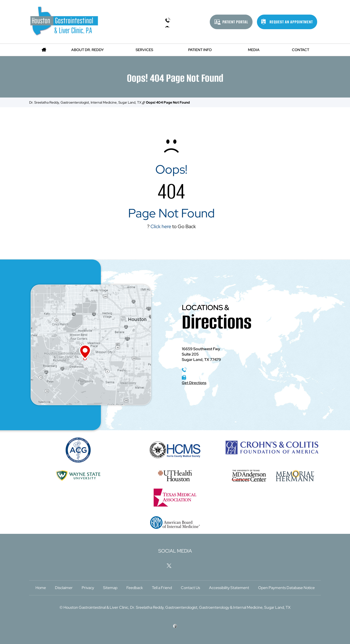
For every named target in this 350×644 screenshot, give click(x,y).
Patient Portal (235, 22)
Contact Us (190, 588)
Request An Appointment (291, 22)
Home (41, 588)
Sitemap (110, 588)
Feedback (135, 588)
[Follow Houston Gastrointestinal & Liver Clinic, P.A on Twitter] (169, 566)
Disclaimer (64, 588)
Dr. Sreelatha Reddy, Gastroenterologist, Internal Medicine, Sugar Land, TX (85, 102)
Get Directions (194, 383)
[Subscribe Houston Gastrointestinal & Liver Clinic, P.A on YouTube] (193, 566)
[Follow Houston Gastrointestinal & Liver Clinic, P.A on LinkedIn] (181, 566)
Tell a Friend (162, 588)
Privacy (88, 588)
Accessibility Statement (229, 588)
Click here (161, 226)
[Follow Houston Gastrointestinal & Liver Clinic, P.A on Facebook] (157, 566)
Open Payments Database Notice (286, 588)
